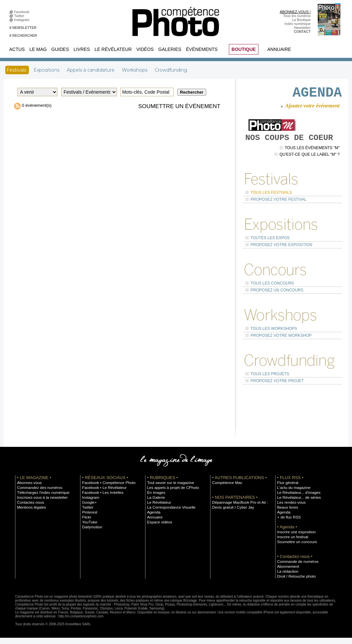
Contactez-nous (29, 508)
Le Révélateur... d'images (297, 498)
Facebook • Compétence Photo (106, 489)
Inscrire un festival (291, 543)
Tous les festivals (267, 207)
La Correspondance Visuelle (169, 513)
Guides (60, 49)
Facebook (23, 12)
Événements (202, 49)
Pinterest (89, 518)
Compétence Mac (226, 489)
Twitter (20, 16)
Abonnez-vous (28, 489)
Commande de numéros (296, 567)
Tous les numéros (297, 16)
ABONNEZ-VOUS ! (295, 12)
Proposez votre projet (273, 387)
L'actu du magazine (292, 494)
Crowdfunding (171, 70)
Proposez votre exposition (276, 257)
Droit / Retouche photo (295, 582)
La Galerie (155, 503)
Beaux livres (287, 513)
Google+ (89, 508)
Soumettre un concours (295, 548)
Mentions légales (30, 513)
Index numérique (298, 24)
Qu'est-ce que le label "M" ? (309, 170)
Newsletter (302, 28)
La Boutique (301, 20)
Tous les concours (268, 295)
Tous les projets (266, 381)
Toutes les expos (266, 251)
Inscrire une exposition (295, 538)
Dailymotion (91, 533)
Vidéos (145, 49)
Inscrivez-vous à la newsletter (40, 503)
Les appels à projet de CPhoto (171, 494)
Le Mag (38, 49)
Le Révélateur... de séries (297, 503)
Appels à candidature (91, 70)
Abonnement (287, 572)
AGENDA (312, 94)
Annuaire (279, 49)
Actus (17, 49)
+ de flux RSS (288, 523)
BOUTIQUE (244, 49)
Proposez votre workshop (276, 344)
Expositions (47, 70)
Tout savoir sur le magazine (168, 489)
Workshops (135, 70)
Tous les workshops (269, 338)
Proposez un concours (272, 300)
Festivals (17, 70)
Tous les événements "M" (312, 165)
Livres (82, 49)
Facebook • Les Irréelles (101, 498)
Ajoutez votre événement (309, 109)
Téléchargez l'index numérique (41, 498)
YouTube (89, 528)
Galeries (170, 49)
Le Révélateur (113, 49)
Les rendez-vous (290, 508)
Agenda (153, 518)
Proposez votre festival (274, 214)
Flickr (86, 523)
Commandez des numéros (38, 494)
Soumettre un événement (177, 106)
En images (155, 498)
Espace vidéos (158, 528)
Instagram (23, 20)
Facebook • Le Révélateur (102, 494)
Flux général (287, 489)
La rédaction (287, 577)
